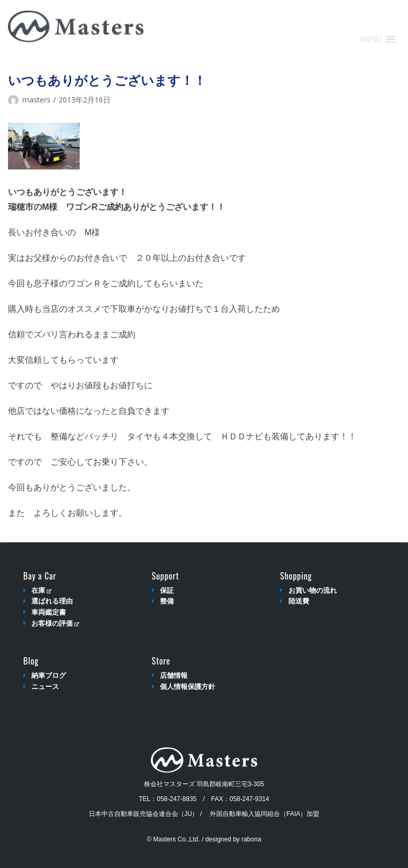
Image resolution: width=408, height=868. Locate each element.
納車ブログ (49, 675)
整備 (167, 601)
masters (36, 100)
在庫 (41, 590)
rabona (251, 839)
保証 (167, 590)
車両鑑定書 (49, 612)
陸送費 (299, 601)
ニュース (45, 687)
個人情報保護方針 (188, 687)
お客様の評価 (55, 623)
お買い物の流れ (313, 590)
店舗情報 (174, 675)
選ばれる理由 (52, 601)
